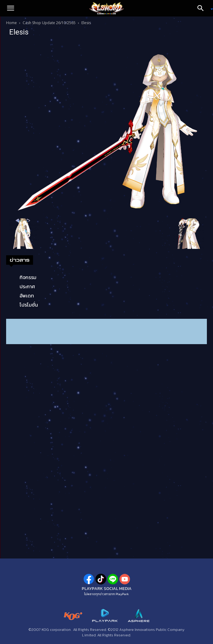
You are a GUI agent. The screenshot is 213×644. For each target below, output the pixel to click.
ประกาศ (27, 286)
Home (11, 23)
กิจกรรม (28, 277)
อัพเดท (27, 296)
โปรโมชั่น (29, 305)
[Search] (203, 8)
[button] (10, 8)
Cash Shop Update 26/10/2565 (49, 23)
